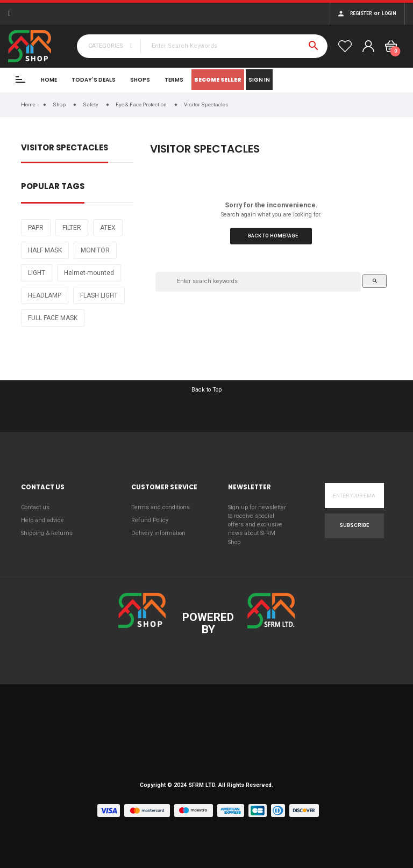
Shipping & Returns (47, 533)
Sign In (259, 80)
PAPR (36, 228)
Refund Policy (150, 520)
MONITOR (95, 250)
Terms (174, 80)
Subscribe (354, 525)
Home (49, 80)
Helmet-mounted (89, 273)
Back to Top (206, 390)
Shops (140, 80)
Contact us (35, 507)
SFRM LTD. (202, 785)
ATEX (108, 228)
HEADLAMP (45, 295)
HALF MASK (45, 250)
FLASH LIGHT (99, 295)
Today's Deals (94, 80)
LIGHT (37, 273)
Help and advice (42, 520)
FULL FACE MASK (53, 318)
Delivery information (158, 533)
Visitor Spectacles (65, 149)
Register (361, 13)
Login (389, 13)
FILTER (72, 228)
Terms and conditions (161, 507)
